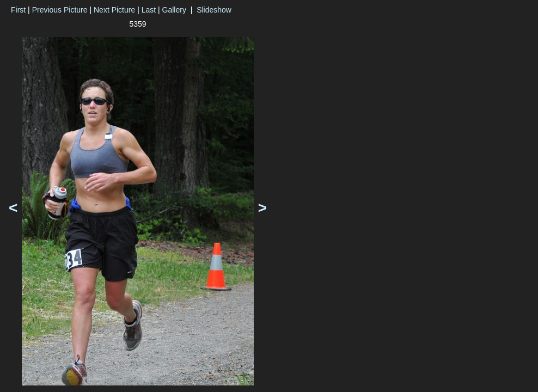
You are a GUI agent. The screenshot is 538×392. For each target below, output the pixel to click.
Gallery (174, 10)
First (18, 10)
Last (149, 10)
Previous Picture (60, 10)
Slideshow (214, 10)
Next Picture (114, 10)
